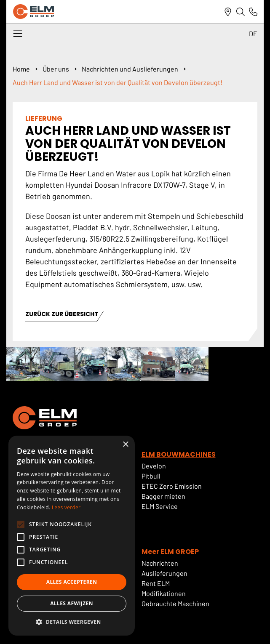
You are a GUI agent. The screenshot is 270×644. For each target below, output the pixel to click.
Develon (154, 466)
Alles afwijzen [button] (72, 603)
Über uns (56, 69)
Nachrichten (160, 563)
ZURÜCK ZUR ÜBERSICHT (62, 315)
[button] (72, 622)
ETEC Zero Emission (172, 486)
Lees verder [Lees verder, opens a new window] (66, 507)
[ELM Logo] (33, 12)
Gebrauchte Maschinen (175, 603)
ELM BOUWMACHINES (179, 454)
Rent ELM (156, 583)
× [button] (125, 445)
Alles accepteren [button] (72, 582)
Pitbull (151, 476)
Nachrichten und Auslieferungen (130, 69)
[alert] (72, 536)
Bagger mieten (163, 496)
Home (21, 69)
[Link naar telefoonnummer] (253, 12)
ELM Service (160, 506)
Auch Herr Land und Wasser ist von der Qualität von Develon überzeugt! (118, 82)
